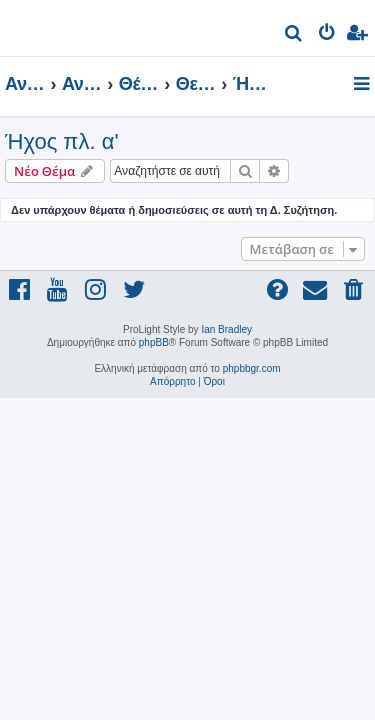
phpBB (154, 342)
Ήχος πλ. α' (62, 141)
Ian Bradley (226, 329)
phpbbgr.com (252, 368)
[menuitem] (294, 35)
